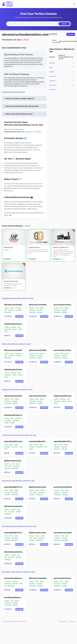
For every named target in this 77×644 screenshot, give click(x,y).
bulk (6, 310)
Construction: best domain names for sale (19, 435)
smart (21, 447)
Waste (51, 67)
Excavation (52, 81)
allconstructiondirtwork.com (18, 305)
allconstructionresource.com (18, 506)
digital (16, 445)
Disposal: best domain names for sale (17, 390)
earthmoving (8, 312)
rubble (21, 584)
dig (5, 586)
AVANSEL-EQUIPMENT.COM (61, 247)
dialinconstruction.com (16, 461)
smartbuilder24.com (39, 441)
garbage (12, 423)
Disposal (52, 72)
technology (13, 327)
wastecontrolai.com (14, 415)
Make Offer (71, 34)
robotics (20, 329)
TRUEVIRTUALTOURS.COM (11, 281)
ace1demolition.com (14, 597)
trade (6, 466)
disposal (42, 308)
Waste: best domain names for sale (16, 344)
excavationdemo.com (15, 578)
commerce (7, 464)
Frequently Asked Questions (14, 92)
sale (6, 512)
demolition (40, 312)
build (6, 449)
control (6, 332)
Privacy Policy (63, 621)
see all (28, 226)
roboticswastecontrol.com (17, 324)
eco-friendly (15, 421)
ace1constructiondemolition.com (45, 396)
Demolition (52, 90)
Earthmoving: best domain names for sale (19, 526)
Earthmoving (53, 85)
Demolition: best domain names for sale (18, 572)
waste (12, 308)
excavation (19, 310)
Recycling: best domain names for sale (18, 298)
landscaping (65, 495)
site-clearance (11, 586)
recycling (7, 308)
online (6, 445)
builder (31, 449)
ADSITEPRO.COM (8, 247)
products (13, 510)
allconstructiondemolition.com (25, 34)
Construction (53, 76)
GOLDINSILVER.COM (34, 247)
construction (11, 310)
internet (11, 445)
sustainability (8, 421)
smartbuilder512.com (64, 441)
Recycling (52, 63)
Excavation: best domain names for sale (18, 481)
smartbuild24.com (13, 441)
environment (18, 308)
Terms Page (72, 621)
